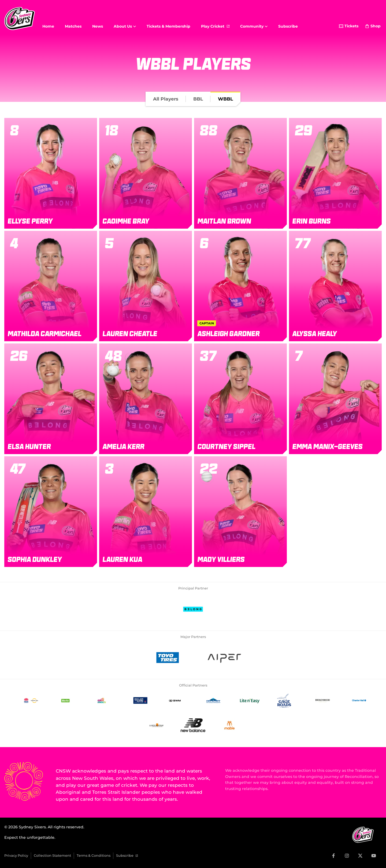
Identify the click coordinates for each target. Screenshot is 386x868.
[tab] (166, 99)
